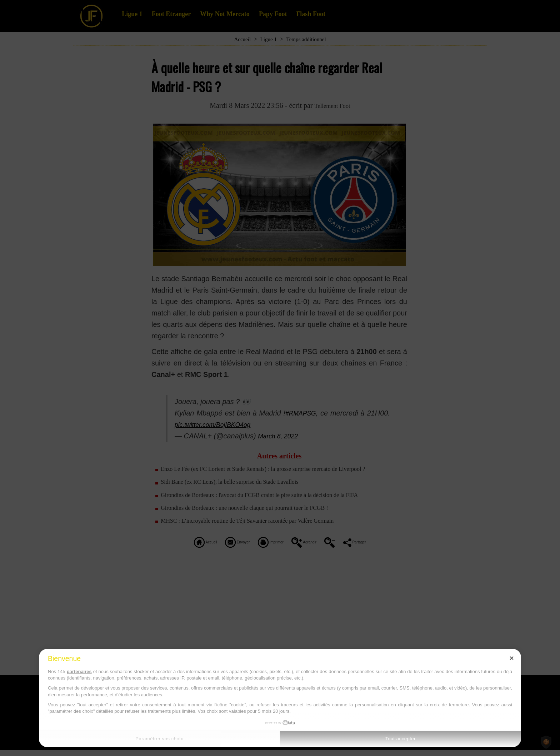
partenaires (79, 672)
